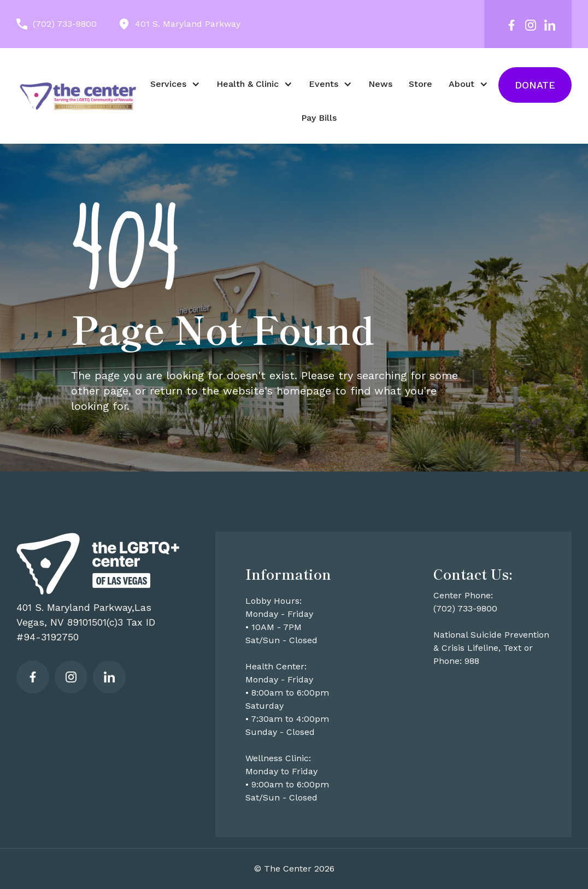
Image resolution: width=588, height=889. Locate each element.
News (380, 84)
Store (421, 84)
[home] (78, 96)
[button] (175, 84)
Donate (535, 85)
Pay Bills (319, 118)
